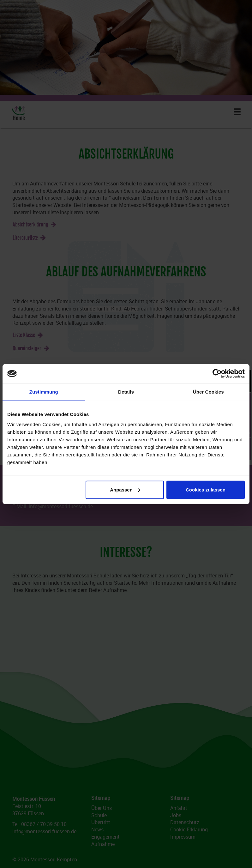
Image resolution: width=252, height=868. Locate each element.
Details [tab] (126, 392)
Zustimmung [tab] (44, 392)
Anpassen (125, 489)
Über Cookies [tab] (208, 392)
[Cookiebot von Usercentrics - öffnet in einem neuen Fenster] (217, 374)
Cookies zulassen (206, 489)
